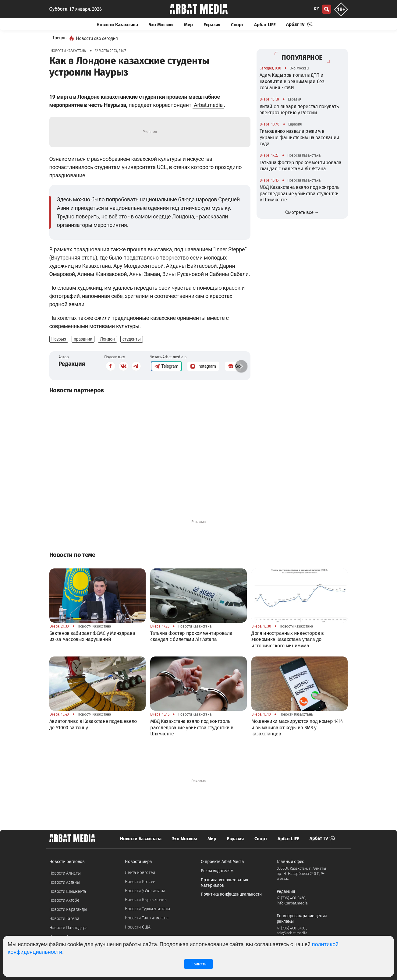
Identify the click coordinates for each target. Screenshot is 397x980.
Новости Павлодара (69, 928)
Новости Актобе (64, 900)
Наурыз (59, 339)
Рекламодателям (217, 871)
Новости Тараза (64, 919)
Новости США (138, 927)
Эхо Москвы (161, 25)
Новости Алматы (65, 873)
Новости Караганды (68, 909)
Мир (188, 25)
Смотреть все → (302, 212)
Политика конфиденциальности (231, 894)
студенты (132, 339)
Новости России (140, 882)
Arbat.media (208, 105)
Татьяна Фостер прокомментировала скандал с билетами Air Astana (301, 166)
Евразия (212, 25)
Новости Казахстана (117, 25)
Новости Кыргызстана (146, 900)
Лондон (107, 339)
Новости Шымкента (68, 892)
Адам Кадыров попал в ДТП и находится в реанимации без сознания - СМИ (292, 81)
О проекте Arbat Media (222, 862)
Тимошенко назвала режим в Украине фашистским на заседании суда (300, 137)
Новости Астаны (65, 882)
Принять (198, 964)
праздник (83, 339)
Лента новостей (140, 873)
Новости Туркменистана (148, 909)
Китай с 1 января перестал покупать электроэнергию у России (299, 110)
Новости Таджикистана (147, 918)
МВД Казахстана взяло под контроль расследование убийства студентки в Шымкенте (300, 193)
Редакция (72, 364)
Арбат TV (299, 24)
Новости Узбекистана (145, 891)
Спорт (237, 25)
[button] (241, 366)
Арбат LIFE (265, 25)
